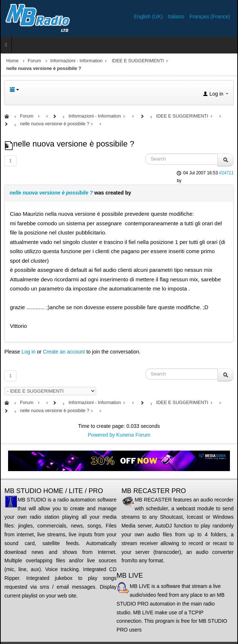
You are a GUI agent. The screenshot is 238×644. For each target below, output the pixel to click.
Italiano (177, 16)
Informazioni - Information (76, 61)
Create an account (64, 352)
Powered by (101, 435)
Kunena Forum (133, 435)
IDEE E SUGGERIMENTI (138, 61)
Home (12, 61)
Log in (29, 352)
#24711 (226, 173)
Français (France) (210, 16)
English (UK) (149, 16)
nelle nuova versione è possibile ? (51, 193)
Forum (34, 61)
